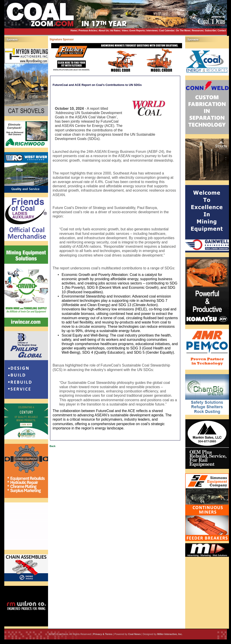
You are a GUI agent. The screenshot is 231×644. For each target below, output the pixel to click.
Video (125, 31)
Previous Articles (88, 31)
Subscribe (210, 31)
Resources (198, 31)
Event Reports (137, 31)
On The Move (183, 31)
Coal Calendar (167, 31)
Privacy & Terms (103, 634)
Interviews (152, 31)
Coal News (134, 634)
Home (74, 31)
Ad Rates (115, 31)
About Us (104, 31)
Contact (222, 31)
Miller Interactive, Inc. (170, 634)
